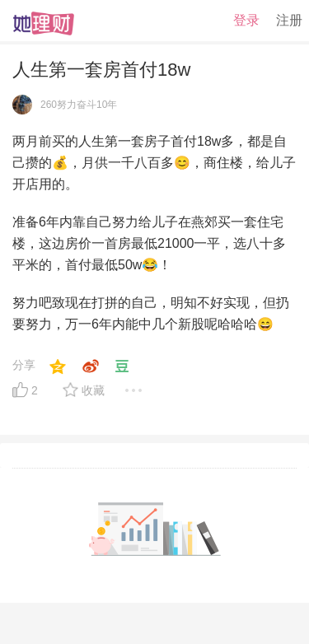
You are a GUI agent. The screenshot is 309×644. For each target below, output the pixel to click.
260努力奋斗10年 (79, 105)
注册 (289, 20)
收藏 (93, 390)
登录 (246, 20)
